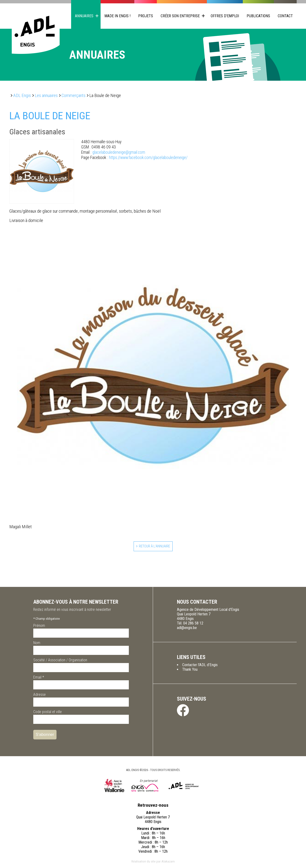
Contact (285, 16)
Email (39, 678)
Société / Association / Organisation (60, 661)
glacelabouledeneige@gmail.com (113, 152)
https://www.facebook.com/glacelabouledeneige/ (134, 158)
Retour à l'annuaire (155, 547)
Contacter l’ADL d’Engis (200, 666)
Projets (146, 16)
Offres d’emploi (225, 16)
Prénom (39, 627)
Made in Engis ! (117, 16)
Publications (258, 16)
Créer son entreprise (180, 16)
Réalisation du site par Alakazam (153, 862)
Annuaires (84, 16)
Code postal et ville (48, 713)
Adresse (40, 696)
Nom (37, 644)
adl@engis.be (187, 629)
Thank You (190, 671)
